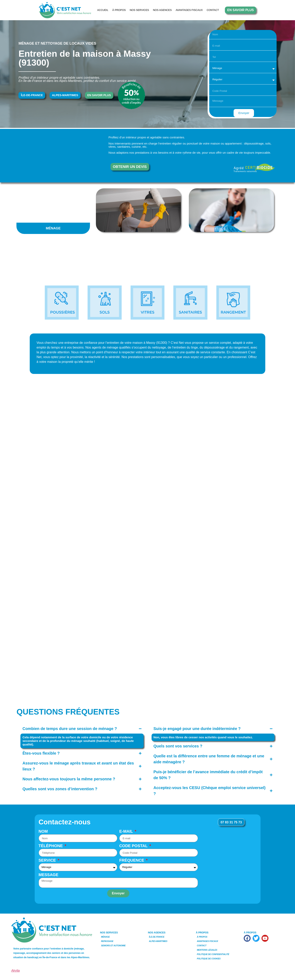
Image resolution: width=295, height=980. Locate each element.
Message (49, 875)
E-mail (127, 831)
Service (48, 861)
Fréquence (132, 861)
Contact (213, 10)
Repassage (107, 941)
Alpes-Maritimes (158, 941)
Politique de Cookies (209, 959)
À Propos (119, 10)
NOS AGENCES (162, 10)
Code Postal (134, 846)
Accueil (103, 10)
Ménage (105, 937)
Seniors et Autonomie (113, 946)
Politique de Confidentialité (213, 954)
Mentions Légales (207, 950)
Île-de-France (157, 937)
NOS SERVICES (139, 10)
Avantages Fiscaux (189, 10)
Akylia (16, 971)
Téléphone (51, 846)
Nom (43, 831)
